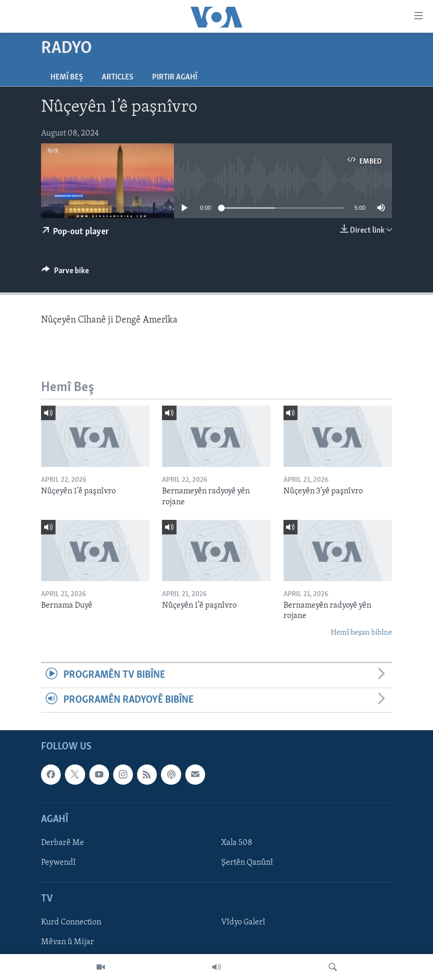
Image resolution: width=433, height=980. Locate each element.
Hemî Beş (67, 77)
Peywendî (58, 863)
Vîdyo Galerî (243, 922)
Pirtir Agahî (175, 77)
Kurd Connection (71, 922)
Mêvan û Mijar (67, 942)
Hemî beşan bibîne (361, 633)
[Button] (65, 273)
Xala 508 (237, 843)
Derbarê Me (63, 843)
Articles (118, 77)
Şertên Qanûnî (247, 863)
